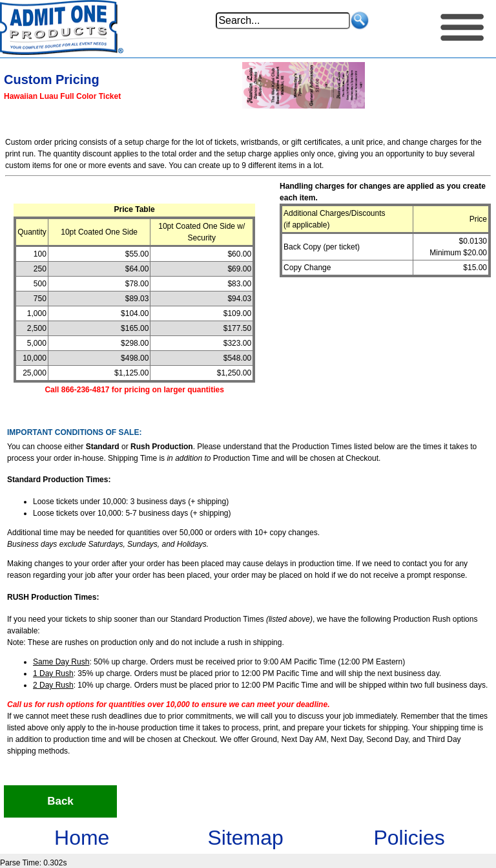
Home (82, 838)
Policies (409, 838)
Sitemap (245, 838)
